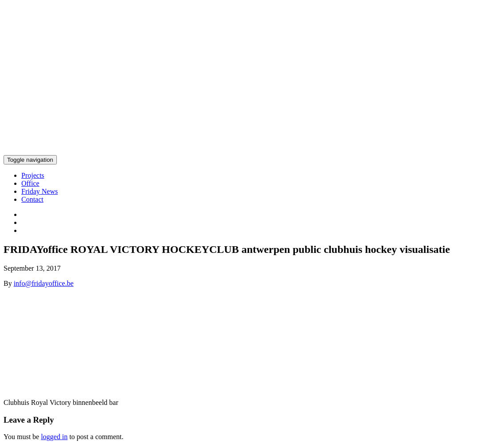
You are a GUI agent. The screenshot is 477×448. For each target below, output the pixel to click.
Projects (33, 175)
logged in (54, 437)
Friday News (40, 191)
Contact (32, 199)
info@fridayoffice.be (44, 283)
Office (30, 183)
